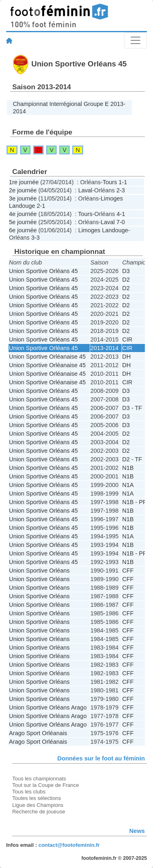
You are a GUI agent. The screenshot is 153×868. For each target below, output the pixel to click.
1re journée (24, 182)
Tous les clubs (29, 792)
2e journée (23, 190)
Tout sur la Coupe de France (45, 785)
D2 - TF (132, 459)
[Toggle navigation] (135, 40)
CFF (128, 571)
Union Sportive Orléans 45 (43, 271)
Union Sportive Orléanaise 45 (47, 357)
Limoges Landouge (103, 230)
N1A (128, 485)
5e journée (23, 222)
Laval (85, 190)
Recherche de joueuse (39, 812)
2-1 (41, 206)
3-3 (35, 238)
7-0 (121, 222)
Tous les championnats (39, 779)
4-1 (121, 214)
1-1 (123, 182)
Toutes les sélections (37, 798)
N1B (128, 468)
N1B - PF (134, 502)
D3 (126, 271)
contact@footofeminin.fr (69, 845)
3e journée (23, 198)
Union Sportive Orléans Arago (48, 707)
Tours (110, 182)
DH (127, 357)
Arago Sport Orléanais (38, 733)
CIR (127, 339)
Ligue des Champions (38, 805)
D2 (126, 280)
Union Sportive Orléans (39, 571)
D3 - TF (132, 408)
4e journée (23, 214)
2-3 (121, 190)
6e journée (23, 230)
